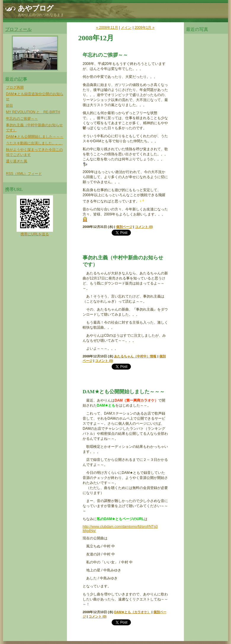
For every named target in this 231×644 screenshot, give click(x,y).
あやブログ (36, 8)
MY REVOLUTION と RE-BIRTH (33, 112)
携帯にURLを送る (35, 234)
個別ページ (124, 227)
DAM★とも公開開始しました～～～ (35, 137)
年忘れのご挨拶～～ (22, 119)
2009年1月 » (144, 28)
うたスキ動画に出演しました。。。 (34, 143)
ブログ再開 (15, 87)
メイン (126, 28)
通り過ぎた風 (17, 161)
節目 (9, 106)
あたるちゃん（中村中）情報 (135, 356)
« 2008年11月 (107, 28)
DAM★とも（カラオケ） (132, 612)
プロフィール (18, 29)
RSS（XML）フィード (24, 174)
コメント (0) (144, 227)
